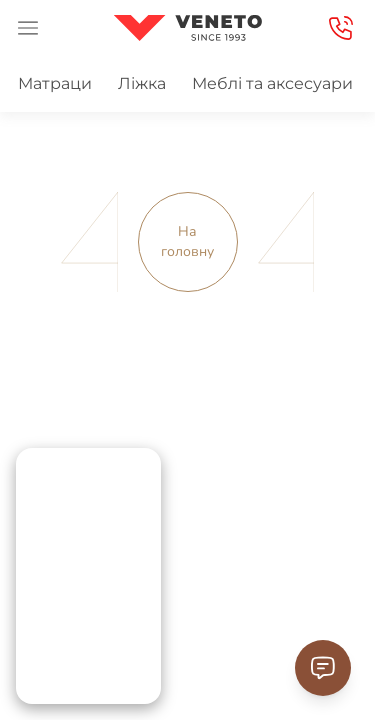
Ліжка (142, 83)
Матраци (55, 83)
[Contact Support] (323, 668)
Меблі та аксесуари (272, 83)
